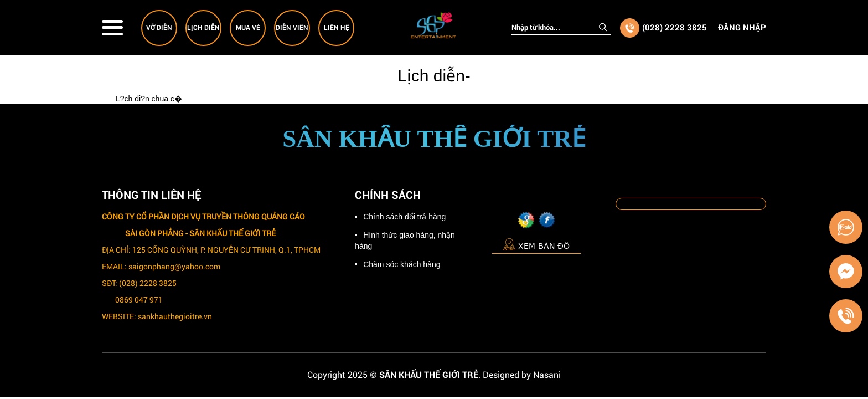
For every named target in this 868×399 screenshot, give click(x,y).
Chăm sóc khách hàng (402, 264)
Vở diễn (159, 27)
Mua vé (248, 27)
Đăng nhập (742, 27)
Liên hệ (337, 27)
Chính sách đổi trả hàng (404, 217)
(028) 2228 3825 (675, 27)
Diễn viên (292, 27)
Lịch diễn (203, 27)
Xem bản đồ (536, 244)
